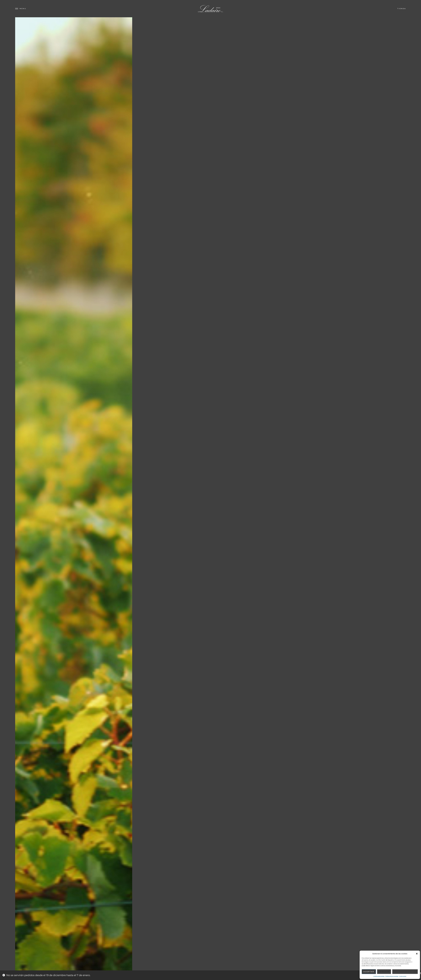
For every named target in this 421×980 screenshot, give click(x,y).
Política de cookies (379, 976)
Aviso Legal (403, 976)
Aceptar (369, 972)
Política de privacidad (392, 976)
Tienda (402, 9)
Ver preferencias (405, 972)
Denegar (384, 972)
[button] (417, 954)
